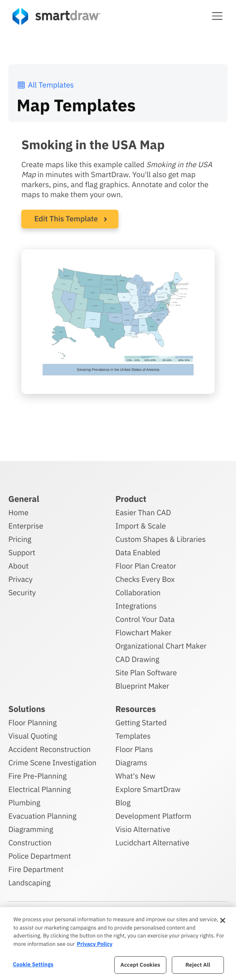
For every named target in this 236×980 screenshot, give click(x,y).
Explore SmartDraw (148, 789)
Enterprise (26, 526)
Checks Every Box (145, 579)
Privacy (20, 579)
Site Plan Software (146, 673)
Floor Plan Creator (146, 566)
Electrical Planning (40, 789)
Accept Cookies (140, 965)
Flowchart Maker (144, 633)
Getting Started (141, 723)
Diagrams (131, 763)
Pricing (20, 539)
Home (18, 513)
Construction (30, 843)
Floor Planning (33, 723)
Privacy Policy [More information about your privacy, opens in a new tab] (94, 944)
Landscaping (29, 883)
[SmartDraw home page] (56, 16)
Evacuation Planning (42, 816)
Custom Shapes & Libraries (161, 539)
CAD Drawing (137, 659)
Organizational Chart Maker (161, 646)
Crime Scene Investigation (52, 763)
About (19, 566)
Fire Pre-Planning (38, 776)
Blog (123, 803)
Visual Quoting (33, 736)
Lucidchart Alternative (153, 843)
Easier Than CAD (143, 513)
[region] (118, 944)
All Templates (45, 85)
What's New (136, 776)
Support (22, 553)
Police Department (40, 856)
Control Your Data (145, 619)
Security (22, 593)
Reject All (198, 965)
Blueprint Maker (142, 686)
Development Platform (153, 816)
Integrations (136, 606)
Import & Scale (141, 526)
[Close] (223, 920)
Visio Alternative (143, 829)
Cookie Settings (33, 964)
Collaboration (138, 593)
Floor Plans (134, 749)
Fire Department (36, 869)
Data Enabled (138, 553)
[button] (217, 16)
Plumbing (24, 803)
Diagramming (31, 829)
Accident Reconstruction (50, 749)
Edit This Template (66, 219)
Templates (133, 736)
